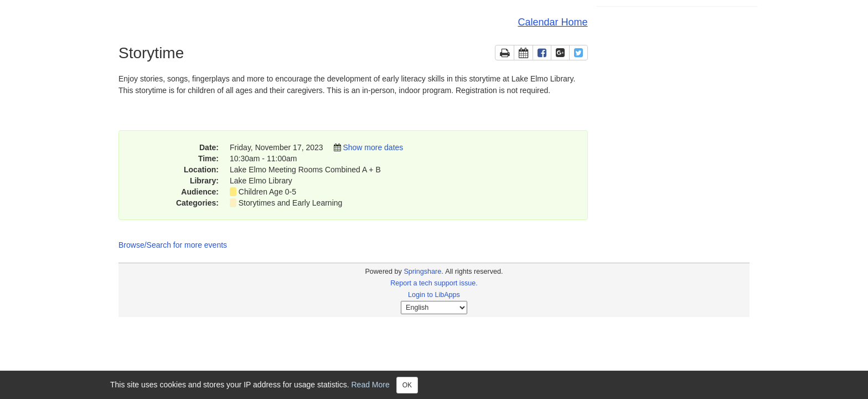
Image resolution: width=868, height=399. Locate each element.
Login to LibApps (434, 295)
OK (407, 385)
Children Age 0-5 (267, 192)
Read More (371, 384)
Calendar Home (552, 22)
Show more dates (373, 147)
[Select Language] (434, 308)
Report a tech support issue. (434, 283)
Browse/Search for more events (173, 245)
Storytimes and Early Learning (291, 203)
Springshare (422, 272)
